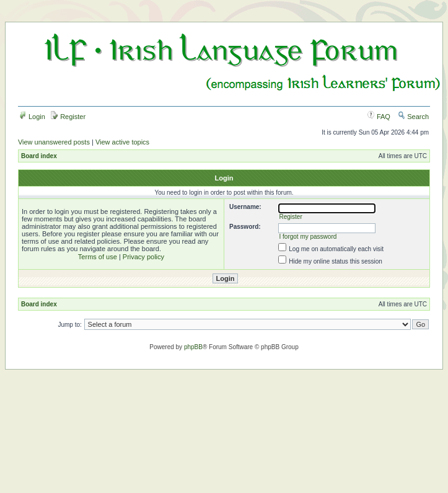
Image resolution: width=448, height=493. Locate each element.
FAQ (379, 117)
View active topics (122, 142)
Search (413, 117)
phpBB (193, 347)
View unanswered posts (54, 142)
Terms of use (98, 257)
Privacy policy (143, 257)
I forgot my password (308, 237)
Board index (39, 156)
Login (32, 117)
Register (68, 117)
